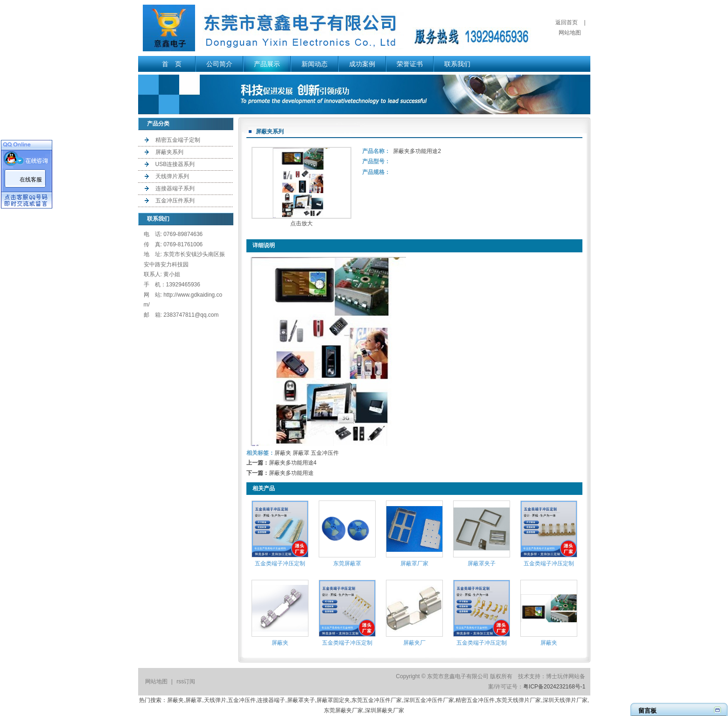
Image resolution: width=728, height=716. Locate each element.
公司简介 (219, 64)
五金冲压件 (325, 453)
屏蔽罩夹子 (482, 563)
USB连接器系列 (175, 164)
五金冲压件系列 (175, 201)
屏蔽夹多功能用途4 (293, 463)
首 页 (172, 64)
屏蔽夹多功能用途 (291, 473)
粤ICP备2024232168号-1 (554, 687)
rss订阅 (186, 681)
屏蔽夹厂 (414, 643)
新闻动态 (315, 64)
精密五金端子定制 (178, 140)
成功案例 (362, 64)
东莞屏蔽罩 (347, 563)
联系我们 (457, 64)
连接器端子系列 (175, 188)
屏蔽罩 (301, 453)
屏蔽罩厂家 (414, 563)
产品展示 (267, 64)
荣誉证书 (410, 64)
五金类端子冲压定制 (280, 563)
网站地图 (570, 33)
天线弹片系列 (172, 176)
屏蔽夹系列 (169, 152)
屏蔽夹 (283, 453)
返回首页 (567, 22)
